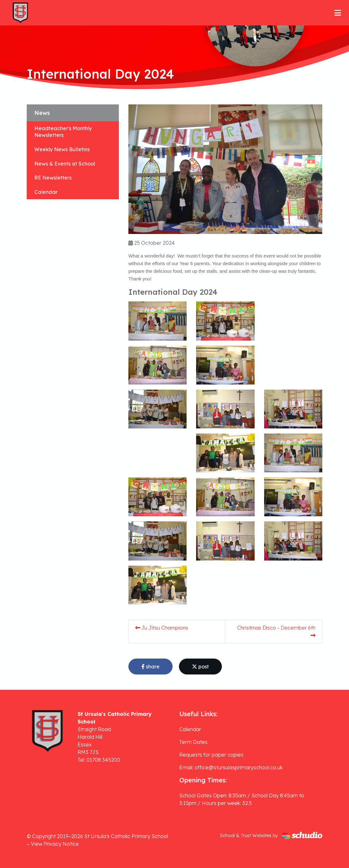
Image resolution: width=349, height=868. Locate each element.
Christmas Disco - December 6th (276, 631)
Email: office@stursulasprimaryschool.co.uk (231, 767)
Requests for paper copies (211, 755)
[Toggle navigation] (338, 13)
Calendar (46, 192)
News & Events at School (65, 164)
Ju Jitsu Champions (162, 628)
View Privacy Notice (55, 844)
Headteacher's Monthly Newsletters (63, 132)
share (151, 667)
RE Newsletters (53, 178)
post (200, 667)
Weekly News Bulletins (62, 149)
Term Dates (193, 742)
